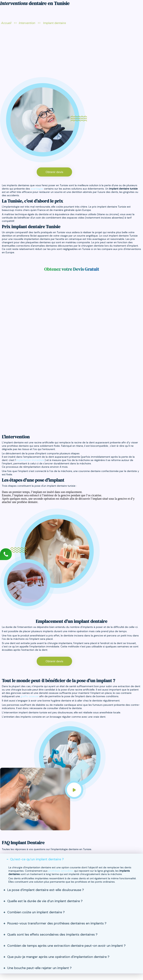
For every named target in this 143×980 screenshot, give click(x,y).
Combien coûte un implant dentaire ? (36, 912)
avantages (37, 189)
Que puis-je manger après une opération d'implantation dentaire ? (58, 957)
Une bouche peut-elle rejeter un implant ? (39, 968)
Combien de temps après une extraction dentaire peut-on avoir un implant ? (66, 946)
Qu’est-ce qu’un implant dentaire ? (37, 859)
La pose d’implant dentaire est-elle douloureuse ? (46, 890)
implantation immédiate (30, 460)
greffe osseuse (30, 696)
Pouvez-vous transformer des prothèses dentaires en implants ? (57, 923)
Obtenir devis (54, 172)
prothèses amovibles (61, 871)
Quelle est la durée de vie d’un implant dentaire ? (45, 901)
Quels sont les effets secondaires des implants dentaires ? (52, 934)
